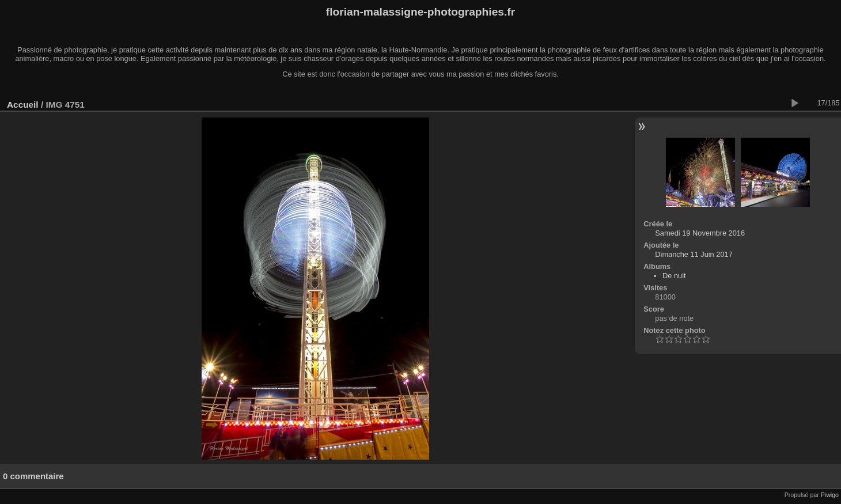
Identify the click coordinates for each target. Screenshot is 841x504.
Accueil (23, 105)
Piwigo (830, 495)
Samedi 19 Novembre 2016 (700, 233)
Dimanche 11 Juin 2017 (694, 254)
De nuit (674, 276)
